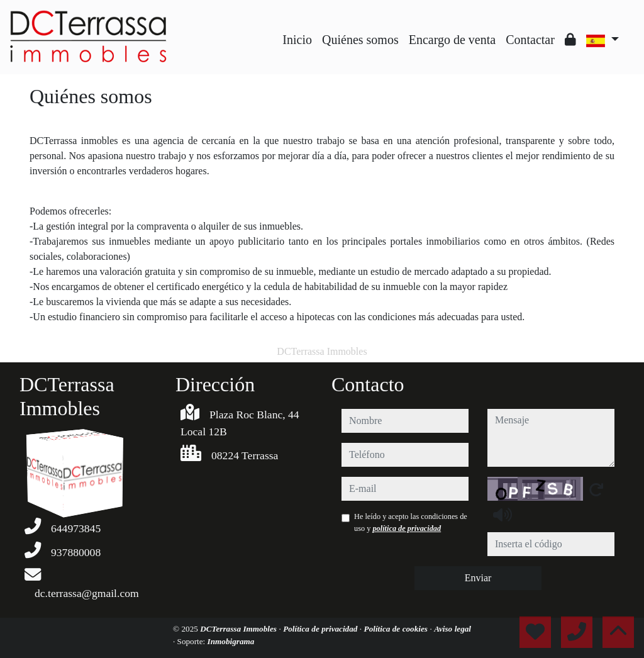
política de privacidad (407, 528)
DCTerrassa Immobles (239, 629)
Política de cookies (397, 629)
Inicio (297, 40)
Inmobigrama (231, 641)
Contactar (530, 40)
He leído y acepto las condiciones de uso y (411, 522)
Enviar (478, 578)
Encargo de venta (452, 40)
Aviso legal (452, 629)
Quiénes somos (360, 40)
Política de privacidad (321, 629)
